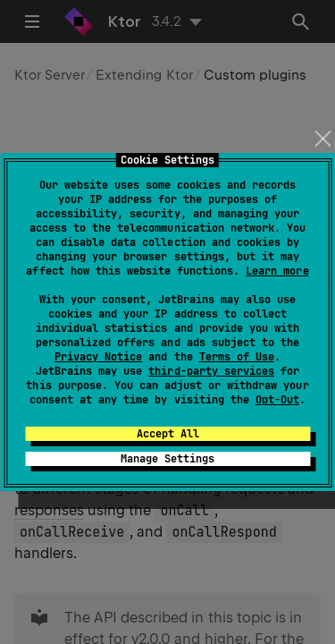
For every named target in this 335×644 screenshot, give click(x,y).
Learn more (277, 271)
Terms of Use (237, 357)
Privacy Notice (98, 357)
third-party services (211, 371)
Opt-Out (277, 400)
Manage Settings (167, 459)
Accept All (168, 434)
